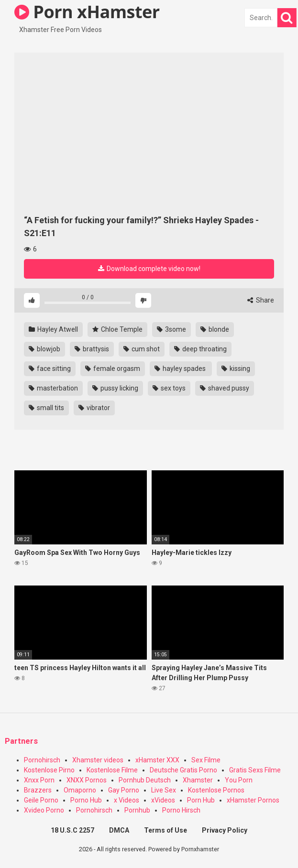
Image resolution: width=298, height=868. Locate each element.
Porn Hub (201, 800)
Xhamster (198, 780)
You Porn (239, 780)
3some (171, 329)
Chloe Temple (117, 329)
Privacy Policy (225, 830)
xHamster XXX (157, 760)
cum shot (142, 349)
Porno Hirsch (181, 810)
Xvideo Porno (44, 810)
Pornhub (137, 810)
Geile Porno (41, 800)
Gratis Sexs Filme (255, 770)
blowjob (44, 349)
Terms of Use (166, 830)
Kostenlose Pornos (216, 790)
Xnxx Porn (39, 780)
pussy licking (115, 388)
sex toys (169, 388)
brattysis (92, 349)
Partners (21, 741)
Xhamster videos (98, 760)
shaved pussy (225, 388)
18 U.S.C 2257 (72, 830)
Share (261, 300)
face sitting (50, 369)
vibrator (94, 408)
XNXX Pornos (87, 780)
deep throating (200, 349)
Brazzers (38, 790)
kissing (236, 369)
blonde (215, 329)
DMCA (119, 830)
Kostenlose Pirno (49, 770)
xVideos (163, 800)
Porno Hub (86, 800)
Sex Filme (206, 760)
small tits (46, 408)
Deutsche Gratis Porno (183, 770)
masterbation (53, 388)
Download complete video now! (149, 269)
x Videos (127, 800)
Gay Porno (124, 790)
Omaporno (80, 790)
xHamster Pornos (253, 800)
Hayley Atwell (53, 329)
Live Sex (164, 790)
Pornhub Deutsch (145, 780)
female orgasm (113, 369)
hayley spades (181, 369)
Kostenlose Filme (112, 770)
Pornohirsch (42, 760)
